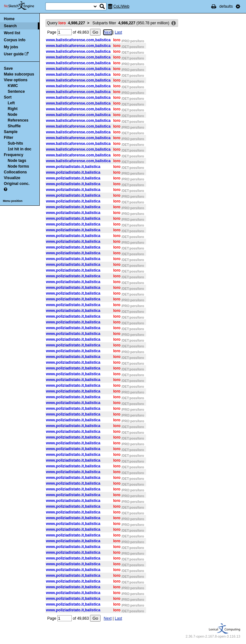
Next (108, 32)
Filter (8, 138)
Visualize (12, 178)
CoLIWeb (121, 6)
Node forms (18, 166)
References (18, 120)
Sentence (16, 91)
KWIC (13, 86)
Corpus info (15, 40)
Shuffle (14, 126)
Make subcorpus (19, 74)
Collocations (15, 172)
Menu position (13, 201)
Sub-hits (15, 143)
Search (10, 26)
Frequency (14, 155)
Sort (8, 97)
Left (11, 103)
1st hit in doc (20, 149)
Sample (11, 132)
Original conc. (17, 184)
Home (9, 19)
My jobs (11, 47)
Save (8, 68)
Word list (12, 33)
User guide (14, 54)
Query (66, 23)
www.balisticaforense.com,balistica (78, 40)
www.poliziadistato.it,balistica (73, 167)
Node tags (17, 161)
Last (118, 32)
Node (12, 115)
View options (16, 80)
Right (13, 109)
